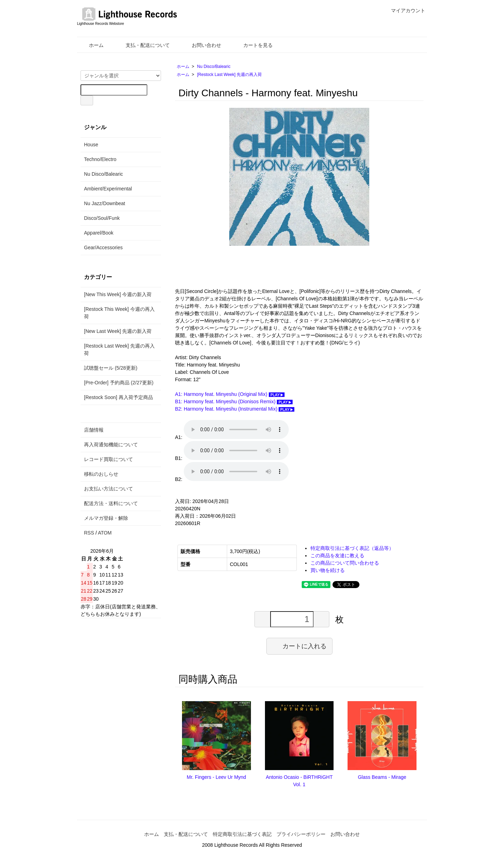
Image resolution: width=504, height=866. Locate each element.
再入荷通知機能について (111, 445)
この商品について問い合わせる (345, 563)
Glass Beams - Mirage (382, 777)
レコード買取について (108, 459)
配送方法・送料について (111, 503)
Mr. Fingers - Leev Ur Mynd (217, 777)
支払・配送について (143, 45)
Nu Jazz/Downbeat (105, 203)
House (91, 145)
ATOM (105, 533)
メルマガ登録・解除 (106, 518)
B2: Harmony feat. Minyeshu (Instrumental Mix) (235, 409)
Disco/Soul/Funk (102, 218)
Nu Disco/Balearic (214, 67)
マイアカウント (404, 11)
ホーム (91, 45)
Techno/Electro (100, 159)
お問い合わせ (201, 45)
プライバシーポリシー (301, 834)
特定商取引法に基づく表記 (242, 834)
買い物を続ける (328, 570)
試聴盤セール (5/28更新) (111, 368)
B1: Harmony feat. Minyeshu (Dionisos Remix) (234, 401)
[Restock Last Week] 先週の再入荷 (229, 75)
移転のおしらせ (101, 474)
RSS (89, 533)
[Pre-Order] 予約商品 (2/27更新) (119, 383)
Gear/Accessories (103, 247)
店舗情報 (94, 430)
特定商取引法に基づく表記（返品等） (352, 548)
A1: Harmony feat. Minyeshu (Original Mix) (230, 394)
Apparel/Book (99, 233)
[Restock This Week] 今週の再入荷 (119, 313)
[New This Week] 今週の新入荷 (118, 294)
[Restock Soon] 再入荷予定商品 (118, 397)
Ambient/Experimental (108, 189)
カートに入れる (299, 646)
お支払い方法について (108, 489)
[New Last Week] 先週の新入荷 (118, 331)
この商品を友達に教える (337, 556)
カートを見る (253, 45)
